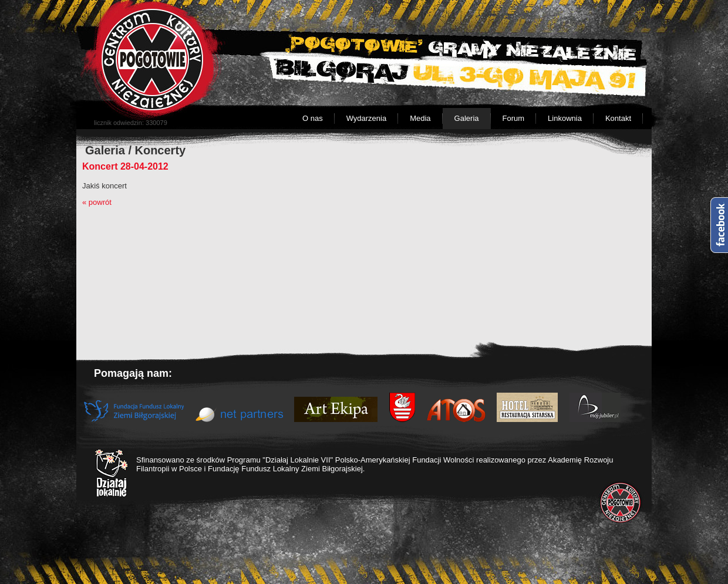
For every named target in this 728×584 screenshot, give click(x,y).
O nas (313, 118)
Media (420, 118)
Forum (514, 118)
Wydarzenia (367, 118)
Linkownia (565, 118)
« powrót (97, 202)
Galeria (467, 118)
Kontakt (618, 118)
